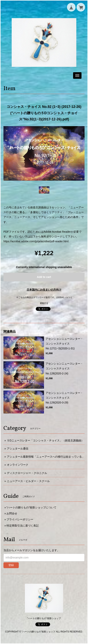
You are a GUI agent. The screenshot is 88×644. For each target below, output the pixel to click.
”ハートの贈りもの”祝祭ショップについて (31, 507)
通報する (44, 303)
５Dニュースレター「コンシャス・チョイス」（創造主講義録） (45, 440)
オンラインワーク (18, 465)
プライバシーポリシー (20, 519)
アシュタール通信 (18, 449)
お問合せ (12, 513)
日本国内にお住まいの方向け (44, 290)
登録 (11, 565)
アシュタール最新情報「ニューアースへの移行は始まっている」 (46, 457)
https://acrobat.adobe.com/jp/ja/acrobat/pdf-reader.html (36, 241)
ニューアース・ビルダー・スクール (28, 481)
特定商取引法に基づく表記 (23, 526)
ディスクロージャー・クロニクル (27, 473)
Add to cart (44, 277)
